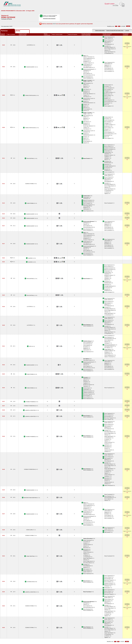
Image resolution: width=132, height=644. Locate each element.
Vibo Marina (86, 97)
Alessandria (107, 103)
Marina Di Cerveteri (108, 149)
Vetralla (106, 451)
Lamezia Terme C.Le (88, 98)
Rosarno (85, 91)
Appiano (106, 43)
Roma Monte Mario (108, 47)
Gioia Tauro (86, 89)
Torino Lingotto (107, 106)
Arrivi (18, 31)
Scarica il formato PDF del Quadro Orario (115, 30)
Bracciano (106, 446)
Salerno (85, 108)
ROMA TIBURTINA (30, 556)
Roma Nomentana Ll (88, 75)
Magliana (106, 65)
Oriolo (106, 448)
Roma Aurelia (86, 396)
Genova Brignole (108, 100)
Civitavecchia (107, 85)
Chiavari (106, 97)
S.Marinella (107, 151)
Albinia (106, 160)
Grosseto (106, 86)
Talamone (85, 379)
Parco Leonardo (108, 71)
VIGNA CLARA (29, 530)
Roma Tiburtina (86, 77)
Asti (105, 105)
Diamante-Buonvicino (88, 103)
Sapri (84, 106)
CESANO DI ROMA (29, 184)
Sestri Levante (107, 95)
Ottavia (106, 50)
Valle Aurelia (107, 41)
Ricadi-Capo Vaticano (88, 94)
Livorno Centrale (108, 88)
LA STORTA (29, 45)
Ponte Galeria (107, 68)
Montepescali (107, 163)
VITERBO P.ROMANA (30, 402)
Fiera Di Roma (107, 70)
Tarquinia (106, 154)
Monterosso (107, 94)
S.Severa (85, 199)
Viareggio (106, 91)
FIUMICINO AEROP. (30, 67)
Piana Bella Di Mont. (88, 67)
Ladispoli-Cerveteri (108, 148)
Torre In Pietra (86, 203)
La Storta (106, 192)
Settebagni (86, 70)
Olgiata (106, 193)
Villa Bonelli (107, 64)
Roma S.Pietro (107, 40)
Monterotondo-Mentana (88, 69)
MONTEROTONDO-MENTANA (30, 498)
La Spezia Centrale (108, 92)
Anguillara (106, 444)
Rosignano (107, 170)
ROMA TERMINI (30, 203)
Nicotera (85, 92)
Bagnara (85, 86)
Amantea (85, 100)
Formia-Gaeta (86, 109)
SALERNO (30, 258)
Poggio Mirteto (86, 65)
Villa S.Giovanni (87, 83)
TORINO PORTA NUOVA (30, 95)
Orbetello (106, 158)
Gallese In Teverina (87, 57)
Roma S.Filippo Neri (109, 49)
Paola (85, 101)
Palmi (85, 88)
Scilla (84, 85)
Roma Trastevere (108, 37)
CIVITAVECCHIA (30, 582)
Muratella (106, 67)
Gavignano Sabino (87, 63)
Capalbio (106, 157)
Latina (85, 111)
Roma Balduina (108, 44)
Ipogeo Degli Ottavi (108, 52)
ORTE (30, 346)
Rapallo (106, 98)
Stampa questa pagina (100, 30)
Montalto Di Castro (108, 155)
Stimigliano (86, 61)
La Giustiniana (107, 53)
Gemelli (106, 46)
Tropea (85, 95)
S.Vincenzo (107, 168)
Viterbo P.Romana (108, 485)
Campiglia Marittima (109, 166)
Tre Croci (85, 542)
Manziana (106, 447)
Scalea (85, 105)
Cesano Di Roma (108, 442)
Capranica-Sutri (108, 450)
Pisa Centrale (107, 89)
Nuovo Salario (86, 74)
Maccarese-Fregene (88, 205)
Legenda (127, 30)
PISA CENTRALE (30, 158)
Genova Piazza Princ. (109, 101)
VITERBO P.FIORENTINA (29, 406)
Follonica (106, 164)
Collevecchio (86, 60)
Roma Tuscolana (87, 78)
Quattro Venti (107, 38)
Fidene (85, 72)
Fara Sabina (86, 66)
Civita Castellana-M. (88, 58)
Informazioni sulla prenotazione (49, 18)
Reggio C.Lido (86, 82)
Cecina (106, 169)
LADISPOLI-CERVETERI (30, 410)
